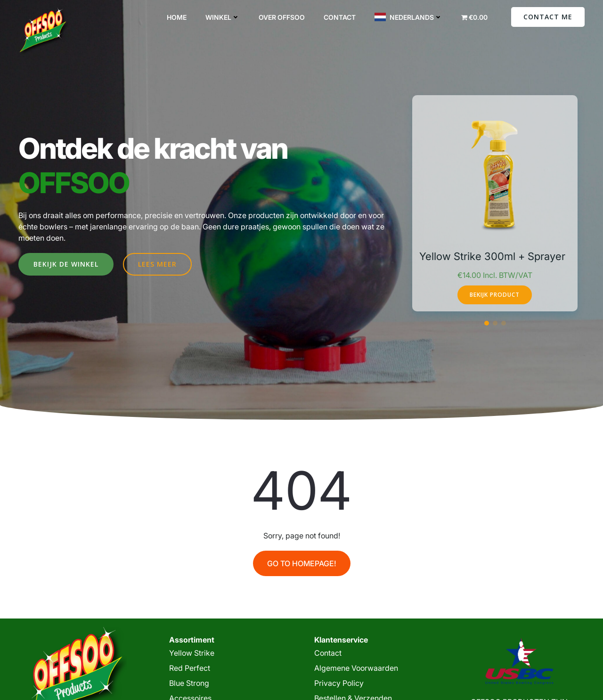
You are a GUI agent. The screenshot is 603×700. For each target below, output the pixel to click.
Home (177, 17)
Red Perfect (190, 668)
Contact (340, 17)
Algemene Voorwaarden (356, 668)
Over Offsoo (282, 17)
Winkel (223, 17)
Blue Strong (189, 683)
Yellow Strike (192, 653)
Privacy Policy (339, 683)
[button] (487, 323)
